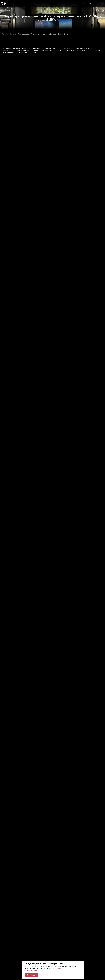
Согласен (31, 975)
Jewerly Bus (4, 4)
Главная (5, 34)
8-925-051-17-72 (91, 4)
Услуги (13, 34)
